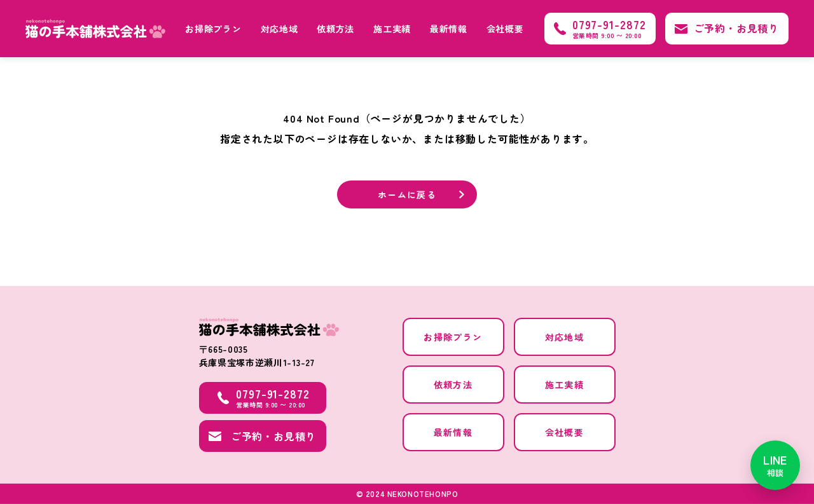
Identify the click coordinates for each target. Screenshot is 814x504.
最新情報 (449, 29)
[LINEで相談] (775, 465)
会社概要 (505, 29)
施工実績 (392, 29)
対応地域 (279, 29)
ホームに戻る (407, 195)
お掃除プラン (213, 29)
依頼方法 (335, 29)
